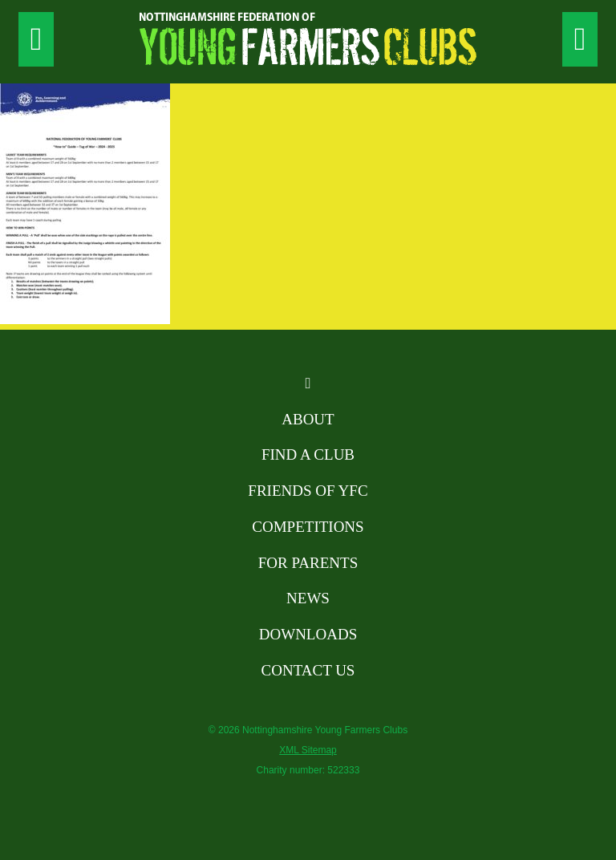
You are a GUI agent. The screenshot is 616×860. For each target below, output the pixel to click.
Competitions (308, 527)
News (308, 598)
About (308, 419)
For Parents (308, 563)
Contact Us (308, 670)
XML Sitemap (308, 750)
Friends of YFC (308, 491)
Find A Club (308, 454)
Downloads (308, 634)
